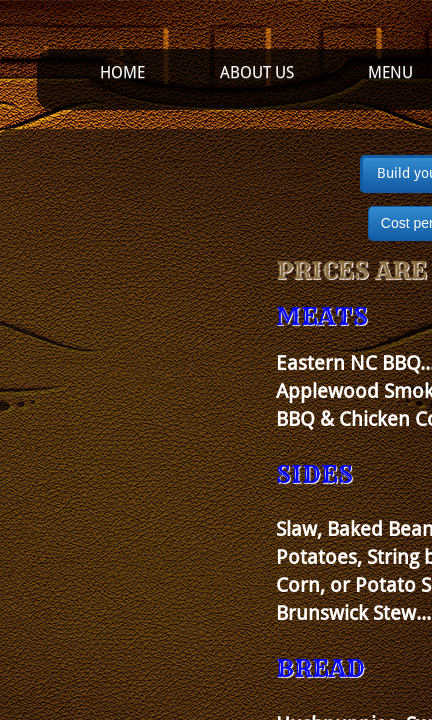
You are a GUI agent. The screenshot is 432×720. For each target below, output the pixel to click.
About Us (257, 72)
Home (122, 72)
